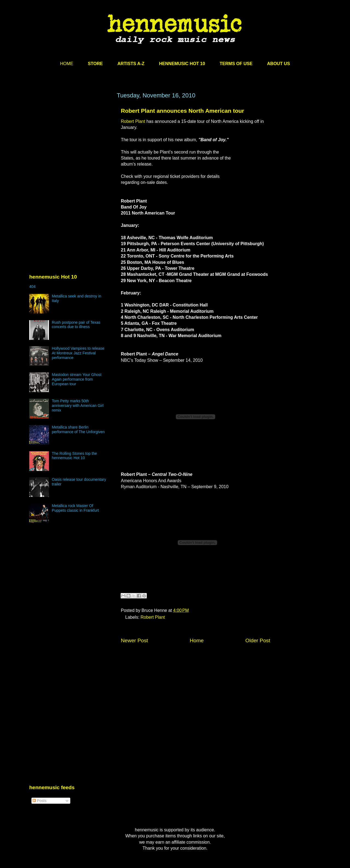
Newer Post (134, 640)
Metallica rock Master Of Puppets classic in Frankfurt (75, 508)
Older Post (258, 640)
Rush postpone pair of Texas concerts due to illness (76, 325)
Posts (40, 801)
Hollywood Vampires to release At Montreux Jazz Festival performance (78, 353)
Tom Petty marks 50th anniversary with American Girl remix (78, 406)
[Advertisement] (70, 144)
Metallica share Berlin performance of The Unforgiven (78, 429)
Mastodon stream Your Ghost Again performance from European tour (77, 379)
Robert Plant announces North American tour (183, 111)
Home (197, 640)
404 (32, 287)
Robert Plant (134, 121)
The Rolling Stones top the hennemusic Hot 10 (75, 456)
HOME (67, 64)
